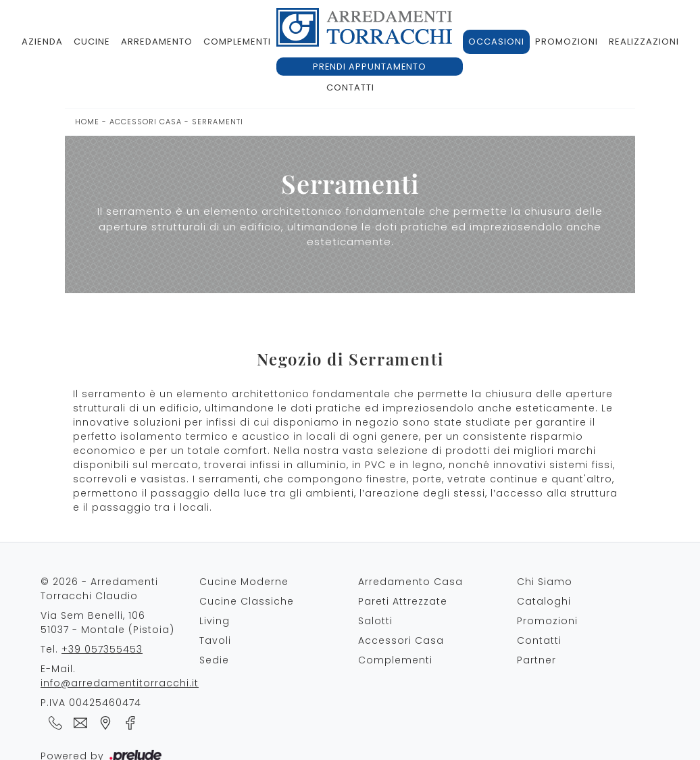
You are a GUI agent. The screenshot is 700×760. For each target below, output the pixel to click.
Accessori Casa (146, 122)
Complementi (237, 42)
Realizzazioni (644, 42)
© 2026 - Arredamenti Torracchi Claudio (99, 589)
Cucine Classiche (247, 601)
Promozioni (567, 42)
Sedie (214, 660)
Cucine (92, 42)
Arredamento (157, 42)
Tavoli (215, 640)
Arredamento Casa (410, 582)
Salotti (375, 621)
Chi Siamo (545, 582)
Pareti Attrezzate (403, 601)
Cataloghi (544, 601)
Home (87, 122)
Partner (536, 660)
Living (215, 621)
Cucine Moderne (244, 582)
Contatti (350, 87)
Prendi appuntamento (370, 67)
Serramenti (218, 122)
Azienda (42, 42)
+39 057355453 (102, 649)
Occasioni (496, 42)
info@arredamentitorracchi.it (120, 683)
